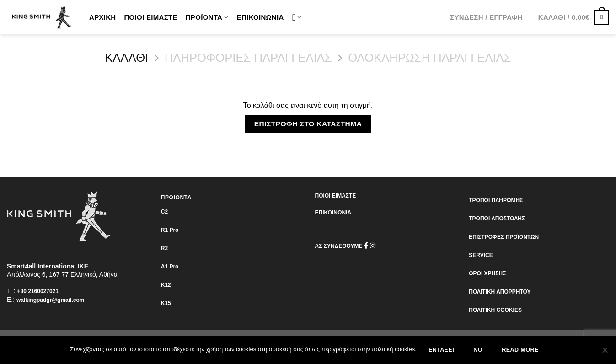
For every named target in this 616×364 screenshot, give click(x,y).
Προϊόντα (207, 17)
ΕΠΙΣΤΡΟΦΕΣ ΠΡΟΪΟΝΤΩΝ (504, 237)
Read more (520, 350)
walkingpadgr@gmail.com (50, 300)
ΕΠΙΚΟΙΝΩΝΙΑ (333, 213)
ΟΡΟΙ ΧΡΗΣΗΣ (487, 273)
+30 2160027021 (38, 291)
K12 (166, 285)
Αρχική (102, 17)
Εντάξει (441, 350)
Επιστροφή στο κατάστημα (308, 124)
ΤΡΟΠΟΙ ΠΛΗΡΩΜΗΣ (496, 200)
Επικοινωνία (260, 17)
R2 (164, 248)
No (478, 350)
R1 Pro (170, 230)
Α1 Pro (170, 267)
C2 (164, 212)
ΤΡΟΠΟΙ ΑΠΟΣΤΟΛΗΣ (497, 219)
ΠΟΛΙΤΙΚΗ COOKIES (495, 310)
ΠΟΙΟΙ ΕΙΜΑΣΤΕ (336, 196)
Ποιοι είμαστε (150, 17)
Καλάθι (126, 58)
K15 (166, 303)
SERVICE (481, 255)
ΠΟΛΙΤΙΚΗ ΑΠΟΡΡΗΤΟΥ (500, 292)
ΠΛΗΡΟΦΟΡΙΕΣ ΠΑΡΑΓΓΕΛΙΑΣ (248, 58)
